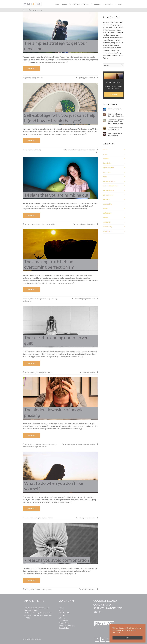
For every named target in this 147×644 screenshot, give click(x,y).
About (65, 4)
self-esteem (43, 447)
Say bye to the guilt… (115, 109)
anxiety (33, 444)
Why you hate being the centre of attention (116, 115)
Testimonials (96, 4)
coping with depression (87, 518)
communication (35, 589)
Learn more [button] (116, 633)
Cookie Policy (64, 628)
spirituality (107, 222)
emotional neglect (89, 372)
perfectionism (28, 301)
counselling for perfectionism (85, 299)
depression (42, 299)
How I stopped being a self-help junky (116, 134)
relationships (48, 372)
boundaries (34, 299)
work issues (107, 231)
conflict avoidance (89, 589)
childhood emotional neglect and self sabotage (79, 150)
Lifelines (86, 4)
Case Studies (108, 4)
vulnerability (51, 224)
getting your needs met (87, 78)
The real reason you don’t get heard (115, 129)
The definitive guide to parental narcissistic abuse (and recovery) (116, 122)
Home (57, 4)
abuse (27, 150)
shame (43, 224)
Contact (119, 4)
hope (105, 177)
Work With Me (75, 4)
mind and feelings (109, 181)
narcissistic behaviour (111, 186)
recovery (40, 78)
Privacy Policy (64, 623)
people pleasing (31, 78)
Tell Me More (114, 94)
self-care (106, 208)
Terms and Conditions (67, 625)
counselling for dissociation (86, 224)
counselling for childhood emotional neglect (80, 444)
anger (27, 589)
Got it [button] (127, 638)
